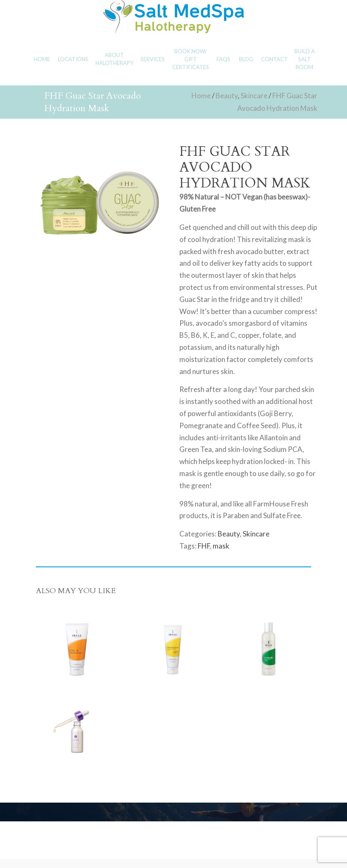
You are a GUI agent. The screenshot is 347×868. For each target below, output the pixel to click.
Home (201, 96)
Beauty (227, 96)
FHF (204, 546)
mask (221, 546)
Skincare (254, 96)
